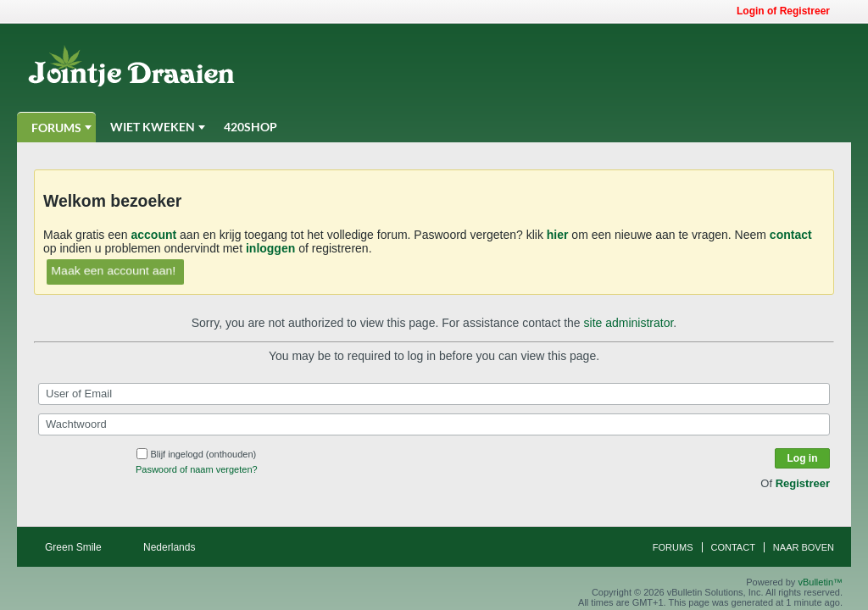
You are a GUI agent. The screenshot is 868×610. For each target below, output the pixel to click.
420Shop (250, 127)
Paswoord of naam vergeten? (197, 469)
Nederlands (175, 547)
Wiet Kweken (153, 127)
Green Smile (79, 547)
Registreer (803, 483)
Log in (803, 458)
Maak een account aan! (114, 270)
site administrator (629, 323)
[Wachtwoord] (434, 424)
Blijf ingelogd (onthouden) (196, 454)
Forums (56, 128)
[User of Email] (434, 394)
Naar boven (804, 547)
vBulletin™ (820, 582)
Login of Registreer (789, 11)
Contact (733, 547)
